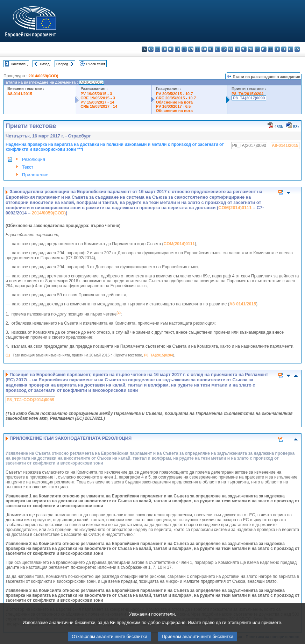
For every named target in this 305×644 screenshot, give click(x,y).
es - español (151, 49)
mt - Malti (244, 49)
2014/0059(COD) (43, 76)
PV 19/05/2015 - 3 (96, 94)
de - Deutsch (171, 49)
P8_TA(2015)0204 (247, 94)
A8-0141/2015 (20, 94)
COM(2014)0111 (235, 208)
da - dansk (164, 49)
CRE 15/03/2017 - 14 (99, 106)
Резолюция (34, 159)
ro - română (271, 49)
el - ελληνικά (184, 49)
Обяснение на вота (174, 102)
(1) (8, 355)
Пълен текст (96, 64)
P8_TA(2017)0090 (249, 98)
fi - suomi (290, 49)
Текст (28, 167)
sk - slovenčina (277, 49)
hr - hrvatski (211, 49)
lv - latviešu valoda (224, 49)
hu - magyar (237, 49)
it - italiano (217, 49)
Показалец (19, 64)
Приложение (35, 175)
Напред (62, 64)
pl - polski (257, 49)
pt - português (264, 49)
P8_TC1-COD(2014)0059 (30, 400)
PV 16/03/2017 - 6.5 (173, 106)
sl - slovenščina (284, 49)
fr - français (197, 49)
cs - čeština (158, 49)
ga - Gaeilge (204, 49)
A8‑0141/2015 (243, 304)
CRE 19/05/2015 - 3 (98, 98)
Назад (45, 64)
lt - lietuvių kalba (231, 49)
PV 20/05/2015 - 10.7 (175, 94)
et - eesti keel (178, 49)
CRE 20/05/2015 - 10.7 (176, 98)
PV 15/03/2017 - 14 (97, 102)
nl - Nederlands (251, 49)
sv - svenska (297, 49)
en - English (191, 49)
